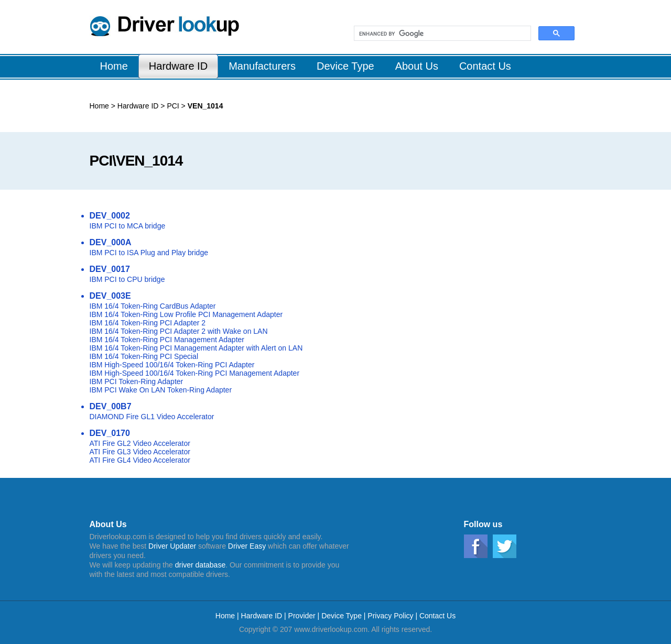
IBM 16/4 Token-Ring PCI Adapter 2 (148, 323)
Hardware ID (138, 106)
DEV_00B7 (111, 406)
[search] (441, 34)
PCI (172, 106)
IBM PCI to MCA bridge (128, 226)
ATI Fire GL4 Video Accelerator (140, 460)
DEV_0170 (110, 433)
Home (99, 106)
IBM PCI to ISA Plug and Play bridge (149, 253)
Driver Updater (172, 546)
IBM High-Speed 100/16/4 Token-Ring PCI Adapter (172, 365)
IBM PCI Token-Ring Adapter (137, 381)
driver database (201, 565)
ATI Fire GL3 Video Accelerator (140, 452)
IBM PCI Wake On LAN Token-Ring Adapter (161, 390)
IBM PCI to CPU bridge (127, 279)
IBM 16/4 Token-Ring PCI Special (144, 356)
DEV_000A (111, 242)
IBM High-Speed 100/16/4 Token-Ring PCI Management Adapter (195, 373)
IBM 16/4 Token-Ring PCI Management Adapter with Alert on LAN (196, 348)
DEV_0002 (110, 216)
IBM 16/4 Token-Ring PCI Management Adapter (167, 340)
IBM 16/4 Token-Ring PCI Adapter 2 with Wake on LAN (179, 331)
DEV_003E (110, 296)
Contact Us (437, 616)
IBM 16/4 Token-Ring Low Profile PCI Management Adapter (186, 314)
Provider (302, 616)
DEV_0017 (110, 269)
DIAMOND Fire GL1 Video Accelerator (152, 417)
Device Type (342, 616)
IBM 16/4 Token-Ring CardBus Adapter (153, 306)
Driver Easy (247, 546)
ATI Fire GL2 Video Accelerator (140, 443)
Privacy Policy (390, 616)
